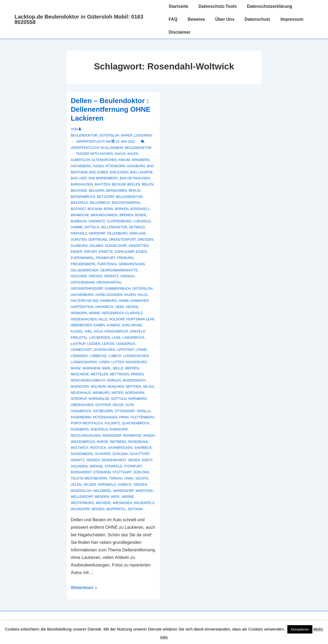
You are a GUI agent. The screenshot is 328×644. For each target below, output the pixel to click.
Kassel (77, 331)
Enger (77, 252)
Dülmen (97, 246)
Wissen (98, 509)
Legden (94, 344)
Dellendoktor (114, 227)
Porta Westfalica (87, 423)
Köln (98, 331)
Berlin (135, 191)
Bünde (141, 215)
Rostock (98, 448)
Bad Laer (79, 178)
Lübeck (115, 356)
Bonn (108, 209)
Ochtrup (103, 405)
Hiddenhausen (84, 319)
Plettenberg (142, 417)
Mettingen (119, 374)
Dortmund (98, 240)
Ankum (124, 160)
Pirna (124, 417)
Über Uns (225, 19)
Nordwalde (99, 399)
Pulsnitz (112, 423)
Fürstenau (107, 264)
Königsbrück (116, 331)
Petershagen (105, 417)
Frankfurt (105, 258)
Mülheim (98, 387)
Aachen (106, 154)
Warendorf (123, 491)
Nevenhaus (81, 393)
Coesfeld (142, 221)
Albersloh (81, 160)
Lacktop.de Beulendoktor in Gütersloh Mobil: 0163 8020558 (79, 19)
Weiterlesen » (84, 588)
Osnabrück (81, 411)
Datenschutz (257, 19)
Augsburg (136, 166)
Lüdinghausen (136, 356)
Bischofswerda (126, 203)
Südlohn (141, 472)
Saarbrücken (120, 448)
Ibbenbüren (81, 325)
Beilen (148, 184)
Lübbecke (98, 356)
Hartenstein (82, 307)
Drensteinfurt (123, 240)
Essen (141, 252)
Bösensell (140, 209)
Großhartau (109, 282)
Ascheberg (81, 166)
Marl (107, 368)
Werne (128, 497)
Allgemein (114, 148)
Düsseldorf (116, 246)
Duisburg (79, 246)
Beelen (134, 184)
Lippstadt (125, 350)
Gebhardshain (132, 264)
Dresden (146, 240)
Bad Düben (99, 172)
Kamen (100, 325)
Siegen (134, 460)
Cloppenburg (119, 221)
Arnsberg (140, 160)
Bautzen (102, 184)
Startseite (178, 6)
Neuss (149, 387)
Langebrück (133, 338)
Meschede (80, 374)
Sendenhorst (114, 460)
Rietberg (118, 442)
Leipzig (108, 344)
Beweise (196, 19)
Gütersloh (143, 289)
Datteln (92, 227)
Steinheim (102, 472)
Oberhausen (82, 405)
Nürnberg (137, 399)
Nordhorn (135, 393)
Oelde (118, 405)
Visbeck (125, 485)
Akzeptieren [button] (300, 629)
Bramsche (80, 215)
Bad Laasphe (142, 172)
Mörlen (114, 380)
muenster (80, 387)
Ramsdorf (119, 429)
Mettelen (99, 374)
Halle (142, 295)
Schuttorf (139, 454)
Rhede (102, 442)
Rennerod (132, 436)
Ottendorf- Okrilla (133, 411)
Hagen (130, 295)
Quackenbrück (136, 423)
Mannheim (91, 368)
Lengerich (126, 344)
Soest (147, 460)
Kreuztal (79, 338)
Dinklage (138, 233)
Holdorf (117, 319)
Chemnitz (97, 221)
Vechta (142, 478)
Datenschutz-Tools (218, 6)
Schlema (120, 454)
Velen (76, 485)
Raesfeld (99, 429)
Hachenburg (82, 295)
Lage (116, 338)
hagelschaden (109, 295)
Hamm (124, 301)
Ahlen (132, 154)
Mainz (76, 368)
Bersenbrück (83, 197)
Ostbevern (103, 411)
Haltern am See (85, 301)
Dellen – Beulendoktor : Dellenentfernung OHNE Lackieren (111, 109)
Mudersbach (134, 380)
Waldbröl (102, 491)
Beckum (119, 184)
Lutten (118, 362)
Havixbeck (104, 307)
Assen (98, 166)
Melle (118, 368)
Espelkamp (124, 252)
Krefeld (138, 331)
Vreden (140, 485)
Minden (137, 374)
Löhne (141, 350)
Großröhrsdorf (87, 289)
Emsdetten (139, 246)
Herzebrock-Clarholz (122, 313)
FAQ (173, 19)
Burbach (79, 221)
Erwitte (106, 252)
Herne (94, 313)
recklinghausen (86, 436)
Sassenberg (82, 454)
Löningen (79, 356)
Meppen (132, 368)
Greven (95, 276)
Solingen (79, 466)
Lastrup (78, 344)
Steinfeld (113, 466)
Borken (122, 209)
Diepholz (79, 233)
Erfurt (90, 252)
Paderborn (81, 417)
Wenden (102, 497)
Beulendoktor (138, 148)
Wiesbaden (122, 503)
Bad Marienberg (103, 178)
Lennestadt (81, 350)
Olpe (130, 405)
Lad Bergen (100, 338)
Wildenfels (144, 503)
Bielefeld (80, 203)
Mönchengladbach (88, 380)
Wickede (103, 503)
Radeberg (80, 429)
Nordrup (79, 399)
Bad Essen (119, 172)
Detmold (137, 227)
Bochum (95, 209)
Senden (93, 460)
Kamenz (114, 325)
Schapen (103, 454)
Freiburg (125, 258)
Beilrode (79, 191)
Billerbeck (100, 203)
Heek (120, 307)
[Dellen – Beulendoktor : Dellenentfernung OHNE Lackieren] (125, 142)
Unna (129, 478)
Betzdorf (106, 197)
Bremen (126, 215)
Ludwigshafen (84, 362)
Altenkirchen (104, 160)
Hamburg (109, 301)
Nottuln (119, 399)
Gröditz (111, 276)
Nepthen (133, 387)
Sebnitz (78, 460)
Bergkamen (116, 191)
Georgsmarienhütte (119, 270)
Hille (103, 319)
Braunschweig (104, 215)
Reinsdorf (112, 436)
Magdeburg (136, 362)
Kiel (89, 331)
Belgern (97, 191)
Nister (117, 393)
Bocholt (78, 209)
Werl (116, 497)
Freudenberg (83, 264)
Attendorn (115, 166)
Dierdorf (97, 233)
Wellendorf (82, 497)
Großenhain (83, 282)
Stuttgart (122, 472)
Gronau (128, 276)
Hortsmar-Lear (141, 319)
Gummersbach (118, 289)
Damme (77, 227)
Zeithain (135, 509)
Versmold (107, 485)
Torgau (116, 478)
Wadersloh (81, 491)
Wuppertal (116, 509)
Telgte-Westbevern (89, 478)
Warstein (144, 491)
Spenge (96, 466)
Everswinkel (83, 258)
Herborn (79, 313)
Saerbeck (143, 448)
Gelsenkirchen (85, 270)
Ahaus (120, 154)
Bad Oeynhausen (135, 178)
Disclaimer (179, 32)
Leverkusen (104, 350)
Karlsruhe (132, 325)
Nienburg (101, 393)
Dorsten (79, 240)
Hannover (139, 301)
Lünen (104, 362)
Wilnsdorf (80, 509)
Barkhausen (82, 184)
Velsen (90, 485)
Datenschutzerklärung (270, 6)
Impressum (292, 19)
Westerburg (82, 503)
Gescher (79, 276)
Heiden (132, 307)
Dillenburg (118, 233)
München (116, 387)
